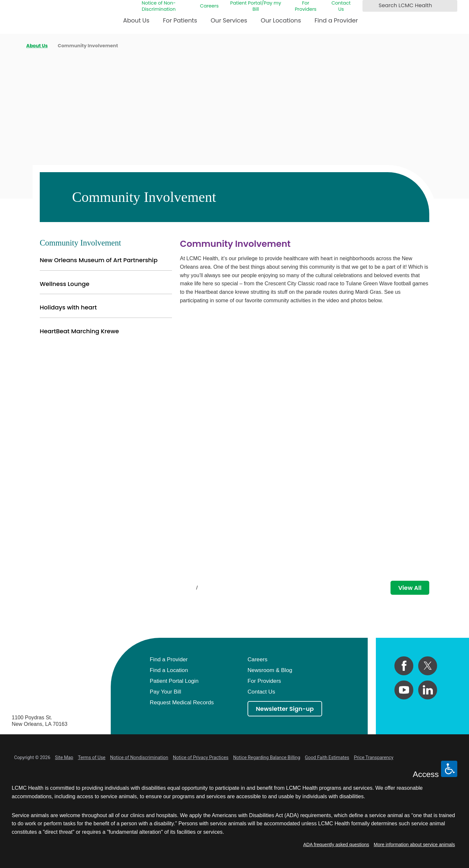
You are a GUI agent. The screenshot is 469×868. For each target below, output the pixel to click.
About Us (136, 20)
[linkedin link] (428, 690)
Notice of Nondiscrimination (139, 757)
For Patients (180, 20)
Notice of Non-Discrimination (159, 6)
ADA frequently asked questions (336, 845)
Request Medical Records (182, 702)
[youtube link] (404, 690)
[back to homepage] (14, 46)
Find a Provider (336, 20)
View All (410, 588)
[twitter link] (428, 666)
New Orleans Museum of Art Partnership (99, 260)
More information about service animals (414, 845)
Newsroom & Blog (270, 670)
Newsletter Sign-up (285, 709)
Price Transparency (373, 757)
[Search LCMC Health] (369, 6)
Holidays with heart (68, 307)
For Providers (306, 6)
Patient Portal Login (174, 681)
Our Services (229, 20)
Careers (209, 6)
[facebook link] (404, 666)
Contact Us (341, 6)
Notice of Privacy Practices (201, 757)
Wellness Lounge (64, 284)
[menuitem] (136, 23)
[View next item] (211, 588)
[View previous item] (183, 588)
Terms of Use (92, 757)
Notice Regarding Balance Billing (267, 757)
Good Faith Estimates (327, 757)
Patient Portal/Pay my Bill (256, 6)
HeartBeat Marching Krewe (79, 331)
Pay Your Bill (165, 692)
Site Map (64, 757)
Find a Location (169, 670)
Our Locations (281, 20)
